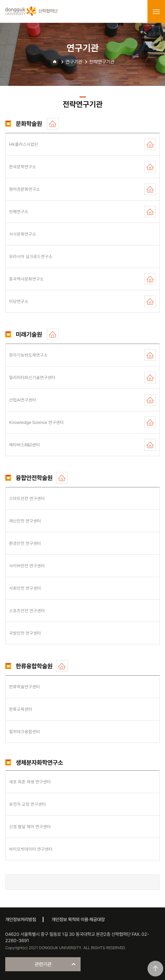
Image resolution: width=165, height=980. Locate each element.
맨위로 (155, 969)
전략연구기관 (102, 62)
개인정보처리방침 (21, 920)
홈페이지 (53, 124)
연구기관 (74, 62)
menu (156, 12)
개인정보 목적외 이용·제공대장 (78, 920)
